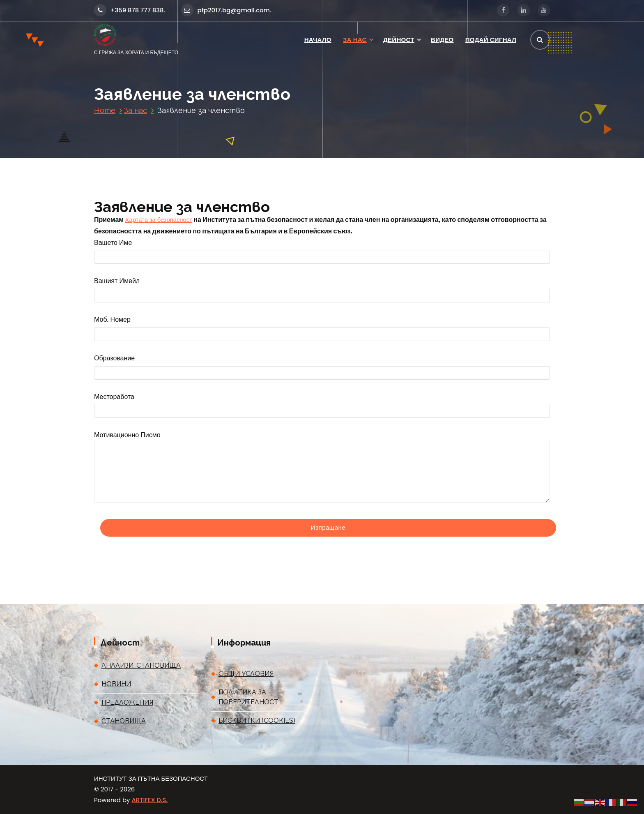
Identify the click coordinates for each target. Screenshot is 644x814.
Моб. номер (322, 329)
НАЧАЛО (318, 40)
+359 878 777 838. (130, 10)
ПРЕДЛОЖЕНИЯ (127, 702)
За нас (136, 110)
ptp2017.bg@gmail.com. (226, 10)
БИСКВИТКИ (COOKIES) (257, 721)
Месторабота (322, 406)
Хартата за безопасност (159, 220)
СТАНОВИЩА (124, 721)
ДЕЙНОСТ (399, 40)
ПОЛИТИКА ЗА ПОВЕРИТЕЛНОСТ (248, 697)
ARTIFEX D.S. (150, 800)
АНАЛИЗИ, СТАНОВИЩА (141, 665)
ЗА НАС (355, 40)
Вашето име (322, 252)
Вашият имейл (322, 290)
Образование (322, 367)
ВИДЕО (442, 40)
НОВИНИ (116, 684)
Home (105, 110)
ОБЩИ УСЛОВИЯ (246, 674)
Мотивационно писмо (322, 466)
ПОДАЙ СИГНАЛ (491, 40)
